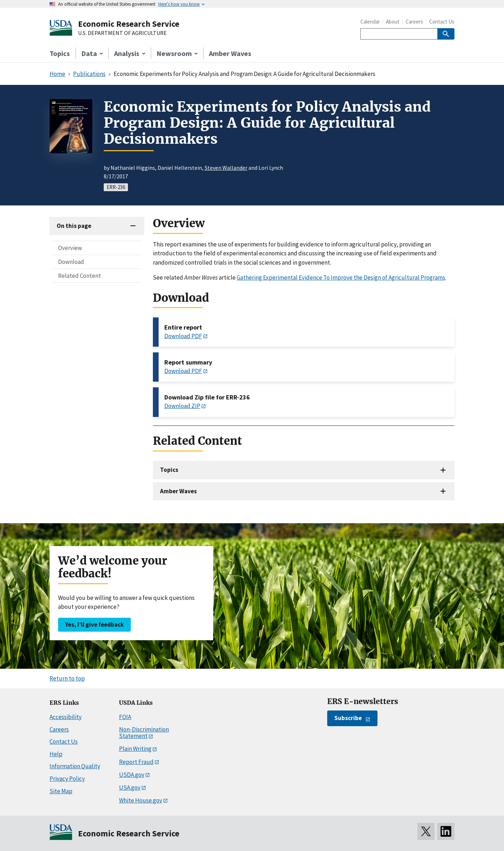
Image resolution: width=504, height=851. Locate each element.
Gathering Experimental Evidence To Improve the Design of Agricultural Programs (341, 277)
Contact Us (442, 22)
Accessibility (66, 717)
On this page (74, 226)
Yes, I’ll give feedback (94, 625)
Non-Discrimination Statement (144, 733)
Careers (414, 22)
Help (56, 754)
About (393, 22)
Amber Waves (230, 53)
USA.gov (130, 788)
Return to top (67, 678)
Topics (60, 53)
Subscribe (348, 718)
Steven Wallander (226, 168)
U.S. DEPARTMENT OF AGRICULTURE (122, 33)
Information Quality (75, 766)
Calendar (370, 22)
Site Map (61, 791)
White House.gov (141, 800)
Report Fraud (136, 762)
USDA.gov (132, 775)
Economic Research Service (129, 24)
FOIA (125, 717)
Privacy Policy (67, 779)
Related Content (79, 276)
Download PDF (183, 336)
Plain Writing (135, 749)
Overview (70, 248)
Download (71, 262)
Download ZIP (182, 406)
